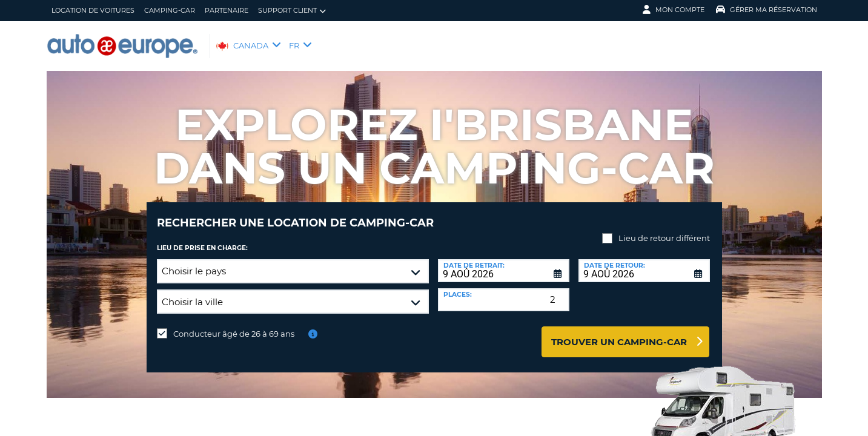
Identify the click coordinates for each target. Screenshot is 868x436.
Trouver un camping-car (619, 333)
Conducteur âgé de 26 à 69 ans (234, 325)
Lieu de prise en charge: (202, 239)
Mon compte (674, 10)
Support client (292, 11)
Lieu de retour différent (664, 229)
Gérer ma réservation (767, 10)
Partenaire (227, 10)
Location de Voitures (93, 10)
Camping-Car (170, 10)
